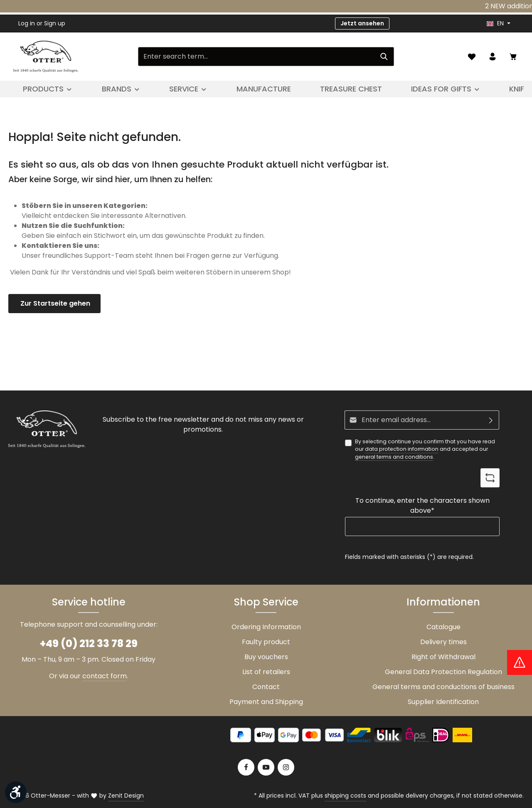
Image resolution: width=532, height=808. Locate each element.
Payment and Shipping (266, 702)
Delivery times (443, 642)
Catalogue (443, 627)
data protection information (402, 449)
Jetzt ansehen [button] (362, 23)
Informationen (443, 602)
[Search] (384, 57)
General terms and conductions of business (443, 687)
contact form (105, 676)
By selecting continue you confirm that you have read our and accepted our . (425, 449)
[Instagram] (286, 767)
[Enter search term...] (256, 57)
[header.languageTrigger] (499, 23)
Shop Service (266, 602)
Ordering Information (266, 627)
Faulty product (266, 642)
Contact (266, 687)
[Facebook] (246, 767)
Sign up (55, 23)
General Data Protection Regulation (443, 672)
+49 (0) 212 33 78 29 (89, 644)
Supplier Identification (443, 702)
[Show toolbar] (16, 792)
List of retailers (266, 672)
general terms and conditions (394, 457)
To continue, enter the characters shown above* (422, 505)
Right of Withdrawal (443, 657)
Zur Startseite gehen (54, 303)
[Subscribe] (491, 420)
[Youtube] (266, 767)
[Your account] (493, 57)
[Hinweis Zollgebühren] (520, 662)
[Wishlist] (472, 57)
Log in (27, 23)
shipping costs (345, 796)
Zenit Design (126, 796)
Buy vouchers (266, 657)
